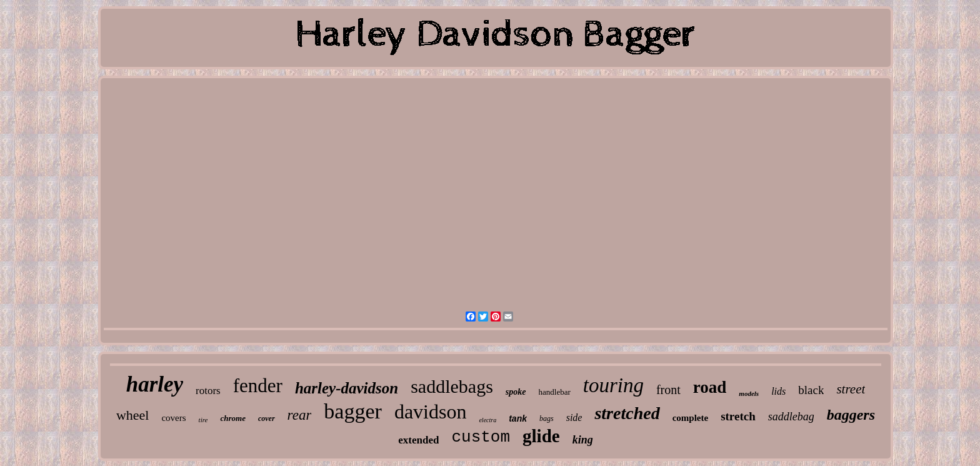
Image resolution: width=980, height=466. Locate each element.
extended (418, 440)
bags (547, 418)
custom (481, 437)
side (574, 418)
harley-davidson (347, 388)
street (851, 389)
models (749, 393)
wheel (133, 415)
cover (267, 418)
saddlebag (791, 417)
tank (518, 418)
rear (300, 415)
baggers (851, 415)
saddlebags (452, 386)
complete (690, 418)
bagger (353, 411)
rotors (208, 391)
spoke (516, 392)
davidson (431, 412)
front (668, 390)
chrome (232, 418)
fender (258, 386)
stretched (627, 413)
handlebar (555, 392)
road (710, 387)
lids (778, 391)
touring (613, 385)
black (811, 390)
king (583, 440)
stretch (738, 416)
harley (155, 384)
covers (173, 418)
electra (487, 420)
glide (541, 436)
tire (203, 420)
